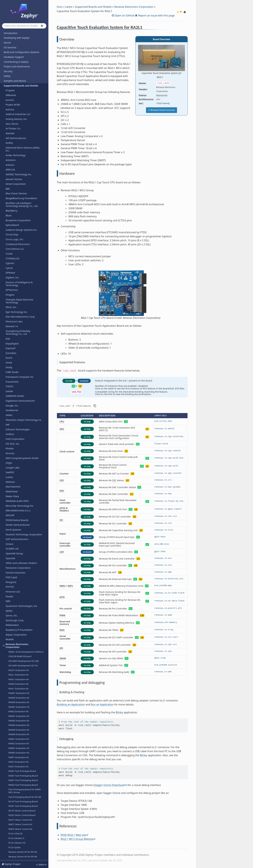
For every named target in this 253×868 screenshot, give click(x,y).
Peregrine (11, 221)
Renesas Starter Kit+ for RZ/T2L (24, 574)
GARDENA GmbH (15, 34)
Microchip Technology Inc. (20, 144)
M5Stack (10, 120)
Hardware (14, 511)
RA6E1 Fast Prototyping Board (23, 419)
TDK (8, 711)
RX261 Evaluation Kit (18, 405)
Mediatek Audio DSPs (17, 139)
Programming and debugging (23, 516)
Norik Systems (13, 168)
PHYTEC (10, 225)
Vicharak (10, 763)
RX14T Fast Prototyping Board (23, 440)
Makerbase (12, 130)
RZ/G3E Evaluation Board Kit (22, 551)
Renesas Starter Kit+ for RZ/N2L (24, 564)
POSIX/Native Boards (17, 159)
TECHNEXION (13, 716)
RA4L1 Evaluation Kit (18, 327)
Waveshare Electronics (18, 778)
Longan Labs (13, 106)
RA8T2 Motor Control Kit (20, 468)
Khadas (10, 87)
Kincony (10, 92)
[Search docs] (24, 26)
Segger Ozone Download (109, 785)
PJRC (8, 240)
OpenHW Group (14, 192)
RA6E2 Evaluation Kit (18, 350)
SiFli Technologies (15, 663)
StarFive (10, 697)
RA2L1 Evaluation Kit (18, 313)
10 (143, 615)
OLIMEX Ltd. (12, 187)
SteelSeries (12, 701)
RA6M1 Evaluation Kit (19, 355)
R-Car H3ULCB (15, 472)
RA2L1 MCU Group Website (77, 839)
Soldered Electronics (17, 682)
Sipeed (9, 673)
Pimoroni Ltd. (13, 230)
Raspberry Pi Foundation (19, 268)
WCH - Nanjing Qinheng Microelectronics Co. (19, 784)
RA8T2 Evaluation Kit (18, 400)
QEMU (9, 249)
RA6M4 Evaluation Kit (19, 368)
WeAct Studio (13, 795)
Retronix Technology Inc (19, 606)
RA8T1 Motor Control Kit (20, 463)
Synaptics (11, 706)
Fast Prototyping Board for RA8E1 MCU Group (25, 429)
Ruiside (10, 615)
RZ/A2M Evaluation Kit (19, 525)
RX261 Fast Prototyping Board (23, 444)
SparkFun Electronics (17, 687)
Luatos (9, 116)
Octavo (9, 182)
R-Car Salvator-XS (17, 481)
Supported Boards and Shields (93, 7)
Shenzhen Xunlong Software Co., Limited (23, 820)
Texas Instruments (16, 730)
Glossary (8, 857)
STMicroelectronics (16, 692)
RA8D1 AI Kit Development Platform (26, 290)
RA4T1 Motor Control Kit (20, 458)
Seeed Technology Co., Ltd (20, 639)
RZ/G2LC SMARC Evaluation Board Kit (27, 539)
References (16, 520)
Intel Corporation (15, 77)
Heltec (9, 54)
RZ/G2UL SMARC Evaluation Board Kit (25, 545)
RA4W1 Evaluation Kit (19, 345)
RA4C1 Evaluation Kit (19, 318)
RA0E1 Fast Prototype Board (22, 410)
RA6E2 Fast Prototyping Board (23, 423)
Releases (8, 826)
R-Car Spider (14, 486)
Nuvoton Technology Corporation (24, 173)
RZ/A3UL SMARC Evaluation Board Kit (27, 529)
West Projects (11, 853)
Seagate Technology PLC (19, 630)
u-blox (9, 739)
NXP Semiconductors (17, 178)
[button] (42, 26)
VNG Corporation (15, 773)
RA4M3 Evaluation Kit (19, 341)
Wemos (10, 800)
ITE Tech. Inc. (13, 82)
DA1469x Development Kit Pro (23, 304)
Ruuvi (9, 620)
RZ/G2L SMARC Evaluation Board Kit (26, 534)
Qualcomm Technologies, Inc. (22, 244)
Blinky (119, 712)
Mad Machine (13, 125)
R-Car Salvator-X (16, 477)
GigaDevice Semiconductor (20, 39)
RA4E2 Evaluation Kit (18, 322)
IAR (8, 63)
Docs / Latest (65, 7)
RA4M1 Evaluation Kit (19, 332)
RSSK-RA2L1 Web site (73, 835)
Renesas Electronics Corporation (16, 284)
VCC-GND (11, 759)
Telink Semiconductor (17, 720)
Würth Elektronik (15, 790)
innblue (10, 73)
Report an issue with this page (156, 15)
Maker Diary (12, 135)
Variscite (10, 754)
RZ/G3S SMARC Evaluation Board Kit (26, 555)
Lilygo (9, 101)
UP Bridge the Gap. (16, 749)
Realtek (10, 278)
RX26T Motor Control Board (22, 454)
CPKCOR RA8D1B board (20, 295)
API (6, 838)
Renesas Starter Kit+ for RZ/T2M (24, 578)
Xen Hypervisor (14, 814)
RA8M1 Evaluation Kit (19, 387)
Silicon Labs (12, 668)
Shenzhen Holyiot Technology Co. (24, 58)
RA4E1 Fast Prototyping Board (23, 414)
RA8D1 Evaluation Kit (19, 377)
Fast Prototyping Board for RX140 (25, 435)
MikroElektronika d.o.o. (18, 149)
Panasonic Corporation (18, 206)
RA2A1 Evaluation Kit (19, 309)
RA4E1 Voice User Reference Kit (24, 596)
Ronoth (10, 611)
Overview (15, 507)
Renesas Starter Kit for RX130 (23, 490)
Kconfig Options (12, 843)
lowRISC (10, 111)
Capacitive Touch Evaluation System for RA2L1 (22, 501)
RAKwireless (12, 263)
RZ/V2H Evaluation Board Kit (22, 583)
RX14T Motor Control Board (22, 449)
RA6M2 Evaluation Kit (19, 359)
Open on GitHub (124, 15)
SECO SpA (11, 634)
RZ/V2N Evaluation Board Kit (22, 592)
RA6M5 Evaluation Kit (19, 373)
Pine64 (9, 235)
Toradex (10, 735)
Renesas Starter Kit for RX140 (23, 495)
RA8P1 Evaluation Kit (18, 396)
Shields (10, 653)
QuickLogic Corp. (15, 259)
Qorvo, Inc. (12, 254)
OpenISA (10, 197)
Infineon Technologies (18, 68)
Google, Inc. (12, 44)
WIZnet (10, 809)
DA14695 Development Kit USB (23, 299)
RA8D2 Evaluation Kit (19, 382)
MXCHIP (10, 154)
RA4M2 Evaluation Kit (19, 336)
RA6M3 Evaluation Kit (19, 364)
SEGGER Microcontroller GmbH (22, 644)
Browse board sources (162, 110)
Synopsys (11, 677)
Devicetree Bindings (15, 848)
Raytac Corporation (16, 273)
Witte (9, 804)
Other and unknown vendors (21, 201)
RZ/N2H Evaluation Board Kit (22, 560)
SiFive (9, 658)
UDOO (9, 744)
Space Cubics (13, 625)
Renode (10, 601)
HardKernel (12, 49)
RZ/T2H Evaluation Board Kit (22, 569)
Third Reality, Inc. (15, 725)
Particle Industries (15, 211)
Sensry (9, 649)
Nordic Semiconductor (18, 163)
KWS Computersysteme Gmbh (22, 97)
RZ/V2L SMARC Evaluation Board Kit (26, 587)
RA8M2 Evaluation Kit (19, 391)
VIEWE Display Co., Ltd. (18, 768)
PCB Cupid (11, 216)
